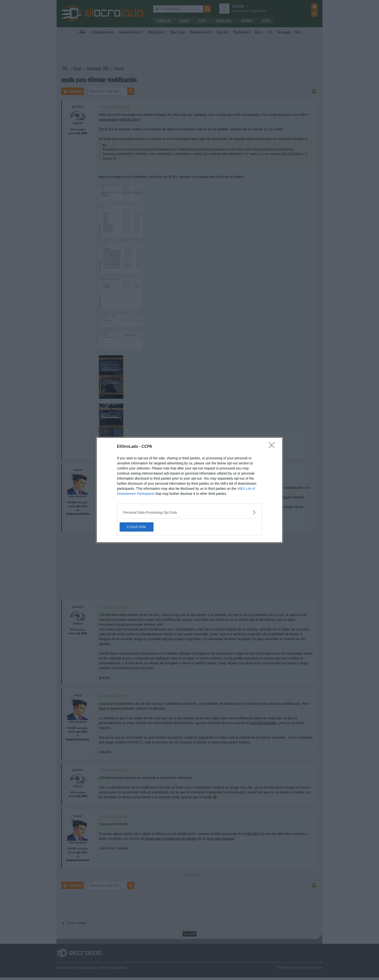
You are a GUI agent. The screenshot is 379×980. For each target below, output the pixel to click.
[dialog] (189, 490)
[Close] (273, 447)
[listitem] (189, 512)
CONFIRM (142, 527)
